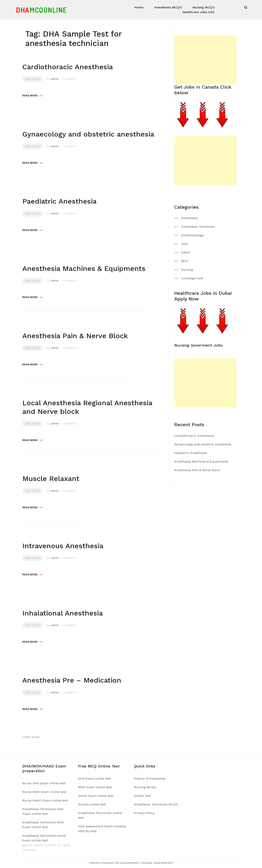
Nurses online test (92, 804)
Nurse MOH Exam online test (44, 792)
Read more (33, 96)
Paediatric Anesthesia (59, 201)
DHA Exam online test (95, 779)
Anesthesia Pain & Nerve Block (75, 336)
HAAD (186, 252)
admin (55, 79)
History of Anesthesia (150, 779)
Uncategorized (192, 278)
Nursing (187, 270)
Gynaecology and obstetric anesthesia (88, 134)
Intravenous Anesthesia (63, 546)
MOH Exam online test (95, 787)
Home (139, 7)
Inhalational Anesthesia (63, 613)
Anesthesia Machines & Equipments (84, 269)
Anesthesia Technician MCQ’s (156, 804)
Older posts (31, 737)
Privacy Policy (144, 813)
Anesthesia (33, 79)
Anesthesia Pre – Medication (72, 680)
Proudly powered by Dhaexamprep (114, 863)
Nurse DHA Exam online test (44, 783)
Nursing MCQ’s (204, 7)
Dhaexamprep (163, 863)
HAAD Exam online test (96, 796)
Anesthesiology (192, 235)
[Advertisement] (205, 60)
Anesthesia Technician (198, 227)
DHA (184, 244)
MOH (185, 261)
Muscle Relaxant (51, 479)
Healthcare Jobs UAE (198, 12)
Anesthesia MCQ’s (168, 7)
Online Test (142, 796)
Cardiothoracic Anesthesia (68, 67)
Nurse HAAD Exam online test (45, 800)
